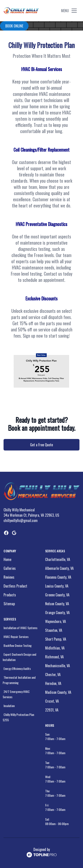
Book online (14, 26)
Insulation (9, 706)
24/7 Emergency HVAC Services (16, 694)
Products (10, 595)
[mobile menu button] (74, 11)
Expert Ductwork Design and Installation (19, 657)
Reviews (9, 577)
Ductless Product (15, 586)
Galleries (10, 568)
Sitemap (9, 604)
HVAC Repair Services (16, 637)
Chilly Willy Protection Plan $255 (18, 717)
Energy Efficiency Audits (17, 668)
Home (7, 559)
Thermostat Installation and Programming (19, 680)
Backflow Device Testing (18, 645)
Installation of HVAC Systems (20, 628)
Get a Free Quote (41, 445)
